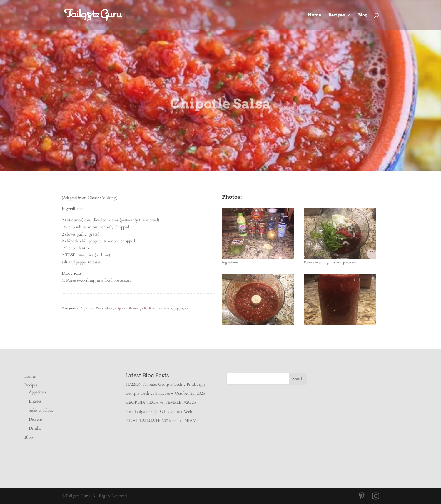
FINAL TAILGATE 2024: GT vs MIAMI (162, 421)
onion (168, 308)
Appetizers (87, 308)
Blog (363, 15)
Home (314, 15)
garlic (143, 308)
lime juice (156, 308)
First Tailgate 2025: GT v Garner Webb (160, 412)
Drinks (35, 428)
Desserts (36, 419)
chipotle (120, 308)
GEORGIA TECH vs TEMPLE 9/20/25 (161, 402)
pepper (178, 308)
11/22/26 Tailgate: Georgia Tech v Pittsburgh (165, 384)
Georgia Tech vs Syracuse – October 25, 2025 (165, 393)
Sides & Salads (41, 410)
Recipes (337, 15)
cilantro (133, 308)
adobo (109, 308)
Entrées (35, 401)
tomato (190, 308)
